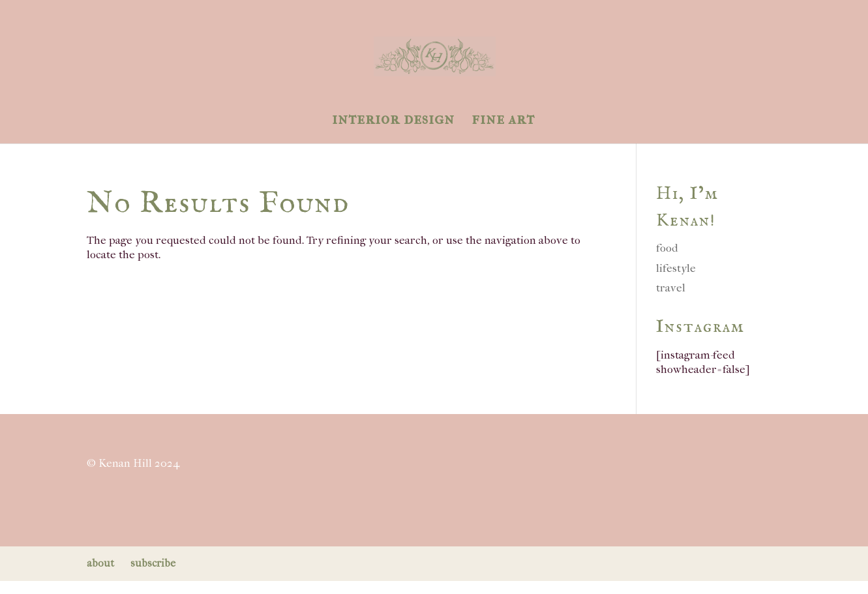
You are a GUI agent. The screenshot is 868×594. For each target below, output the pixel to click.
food (667, 248)
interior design (393, 121)
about (100, 563)
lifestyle (676, 268)
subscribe (153, 563)
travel (671, 288)
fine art (503, 121)
